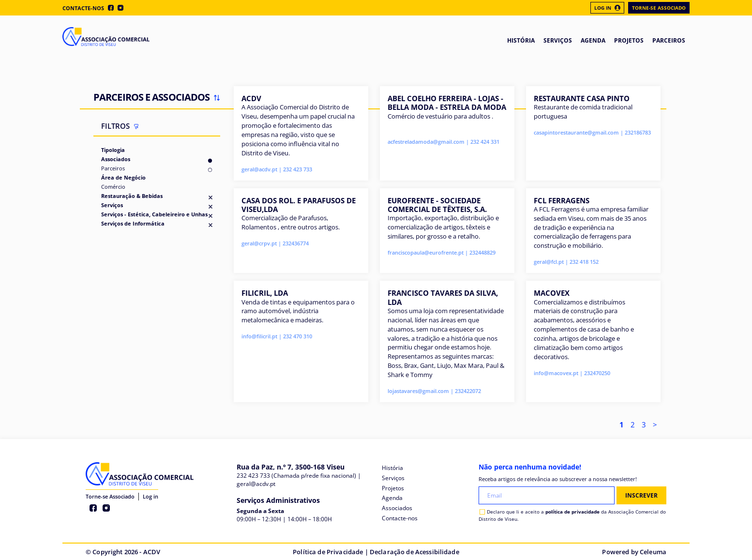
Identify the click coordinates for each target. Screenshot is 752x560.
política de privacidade (572, 512)
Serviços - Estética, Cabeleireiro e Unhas (154, 214)
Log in (150, 496)
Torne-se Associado (659, 8)
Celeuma (653, 552)
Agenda (392, 498)
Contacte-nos (83, 8)
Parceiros (113, 168)
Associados (116, 159)
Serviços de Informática (133, 223)
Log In (607, 8)
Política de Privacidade (328, 552)
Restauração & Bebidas (132, 196)
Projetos (393, 488)
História (392, 468)
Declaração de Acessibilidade (414, 552)
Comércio (113, 187)
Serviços (112, 205)
